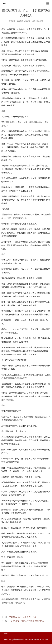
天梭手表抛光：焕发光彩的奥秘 (23, 617)
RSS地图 (36, 639)
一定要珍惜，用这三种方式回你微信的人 (27, 621)
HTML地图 (44, 639)
